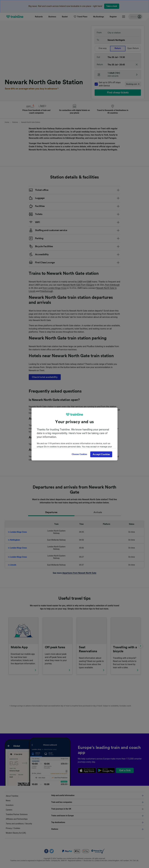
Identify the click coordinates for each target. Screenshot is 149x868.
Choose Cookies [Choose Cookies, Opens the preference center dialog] (79, 454)
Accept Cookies (101, 454)
